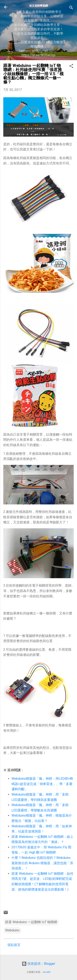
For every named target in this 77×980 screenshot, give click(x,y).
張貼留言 (14, 945)
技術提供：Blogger (38, 964)
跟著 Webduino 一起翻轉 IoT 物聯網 (31, 922)
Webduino (12, 930)
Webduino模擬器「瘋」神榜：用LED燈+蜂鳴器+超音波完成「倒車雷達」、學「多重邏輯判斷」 (42, 784)
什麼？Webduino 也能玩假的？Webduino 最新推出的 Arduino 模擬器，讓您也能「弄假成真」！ (42, 863)
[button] (71, 67)
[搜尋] (71, 8)
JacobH (47, 972)
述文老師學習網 (38, 6)
